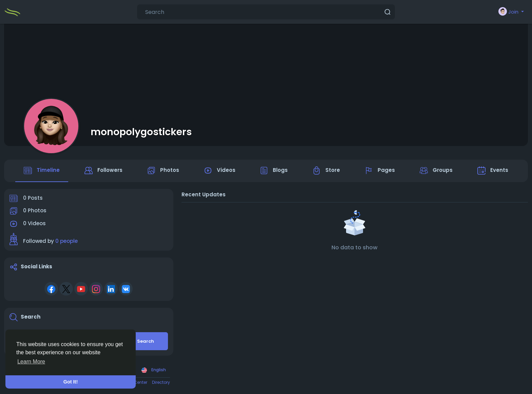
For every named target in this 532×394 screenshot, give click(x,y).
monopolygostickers (141, 132)
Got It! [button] (71, 382)
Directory (161, 382)
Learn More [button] (31, 362)
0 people (66, 241)
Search (146, 341)
